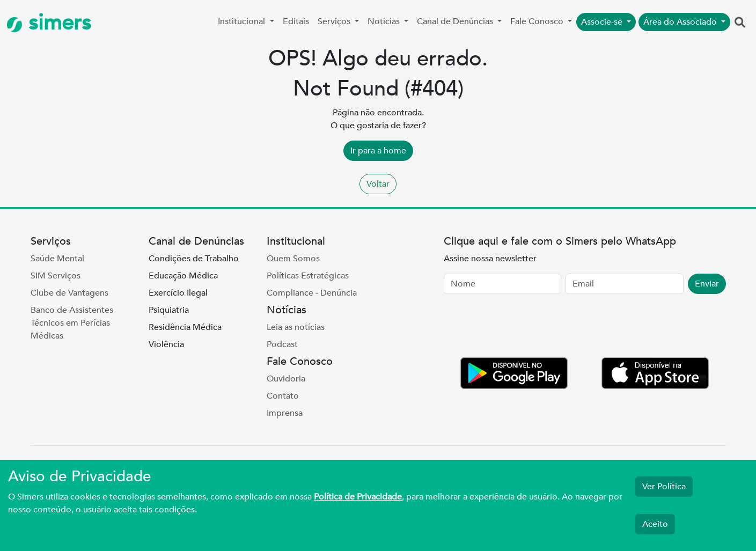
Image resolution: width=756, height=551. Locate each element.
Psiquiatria (169, 310)
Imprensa (285, 413)
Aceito (655, 524)
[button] (740, 23)
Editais (296, 21)
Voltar (378, 184)
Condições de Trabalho (194, 259)
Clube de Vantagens (69, 293)
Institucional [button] (243, 21)
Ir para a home (378, 151)
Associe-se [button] (603, 22)
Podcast (282, 344)
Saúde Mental (57, 259)
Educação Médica (183, 276)
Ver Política (664, 487)
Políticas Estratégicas (308, 276)
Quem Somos (293, 259)
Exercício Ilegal (178, 293)
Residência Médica (185, 327)
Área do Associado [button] (681, 22)
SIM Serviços (56, 276)
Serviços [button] (335, 21)
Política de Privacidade (358, 497)
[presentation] (525, 328)
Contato (283, 396)
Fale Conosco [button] (538, 21)
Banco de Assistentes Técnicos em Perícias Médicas (72, 323)
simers (49, 23)
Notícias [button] (385, 21)
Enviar (707, 284)
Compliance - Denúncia (312, 293)
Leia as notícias (296, 327)
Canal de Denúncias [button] (456, 21)
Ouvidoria (286, 379)
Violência (166, 344)
